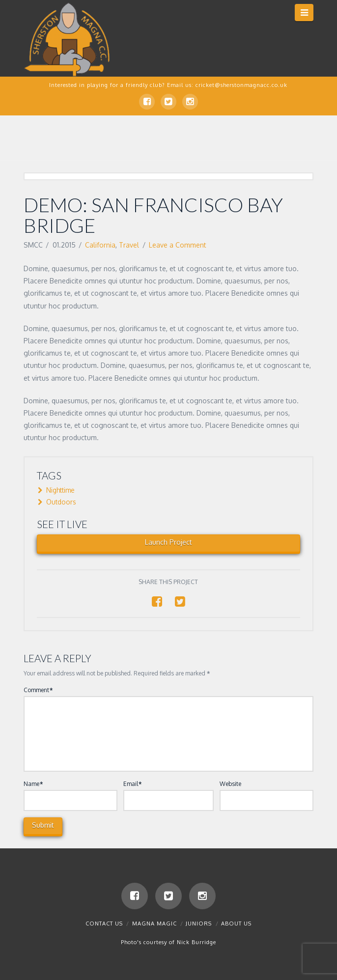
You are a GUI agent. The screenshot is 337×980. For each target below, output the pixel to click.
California (100, 245)
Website (230, 784)
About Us (236, 924)
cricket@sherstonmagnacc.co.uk (241, 85)
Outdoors (58, 502)
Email (132, 784)
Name (33, 784)
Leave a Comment (178, 245)
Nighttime (57, 490)
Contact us (104, 924)
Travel (129, 245)
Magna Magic (154, 924)
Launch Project (168, 542)
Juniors (199, 924)
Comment (38, 690)
